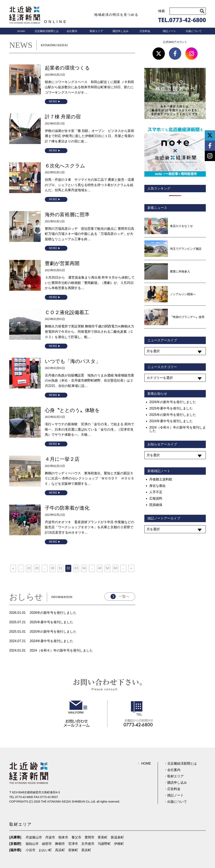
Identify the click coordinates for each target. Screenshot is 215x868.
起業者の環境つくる (67, 68)
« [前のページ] (13, 568)
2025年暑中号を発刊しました (51, 622)
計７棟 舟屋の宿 (63, 117)
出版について (194, 31)
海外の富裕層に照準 (67, 214)
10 (29, 568)
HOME (21, 31)
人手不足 (156, 492)
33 (76, 568)
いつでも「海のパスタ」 (73, 361)
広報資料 (156, 498)
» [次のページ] (131, 568)
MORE (53, 101)
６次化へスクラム (65, 166)
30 (53, 568)
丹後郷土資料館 (161, 479)
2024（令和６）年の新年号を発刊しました (61, 650)
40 (100, 568)
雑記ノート (169, 31)
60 (115, 568)
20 (37, 568)
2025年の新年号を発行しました (53, 632)
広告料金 (145, 31)
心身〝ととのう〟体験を (72, 410)
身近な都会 (157, 486)
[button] (202, 11)
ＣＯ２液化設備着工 (67, 312)
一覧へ (124, 596)
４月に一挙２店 (62, 459)
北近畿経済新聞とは (47, 31)
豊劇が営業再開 (62, 263)
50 (108, 568)
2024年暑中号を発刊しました (51, 641)
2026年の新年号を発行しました (53, 613)
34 (84, 568)
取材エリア (96, 31)
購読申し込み (121, 31)
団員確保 (156, 505)
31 (60, 568)
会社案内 (72, 31)
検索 (162, 11)
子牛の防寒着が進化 (67, 508)
